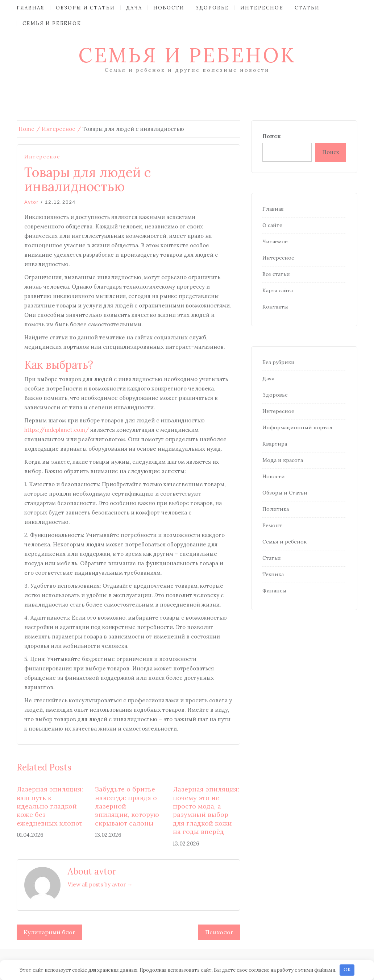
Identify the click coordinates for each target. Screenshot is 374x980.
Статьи (307, 8)
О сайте (272, 225)
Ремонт (272, 525)
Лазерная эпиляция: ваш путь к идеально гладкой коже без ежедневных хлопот (50, 806)
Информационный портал (297, 427)
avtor (32, 202)
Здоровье (212, 8)
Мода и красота (283, 460)
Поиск (272, 136)
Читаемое (275, 241)
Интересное (262, 8)
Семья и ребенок (52, 23)
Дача (134, 8)
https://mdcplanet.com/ (57, 430)
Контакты (275, 307)
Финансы (274, 591)
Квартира (275, 444)
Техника (273, 574)
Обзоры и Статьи (85, 8)
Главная (31, 8)
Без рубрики (279, 362)
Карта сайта (278, 290)
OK (347, 970)
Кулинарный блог (49, 932)
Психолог (219, 932)
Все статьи (276, 274)
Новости (169, 8)
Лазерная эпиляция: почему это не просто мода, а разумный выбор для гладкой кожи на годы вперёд (206, 810)
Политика (276, 509)
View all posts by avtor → (100, 884)
